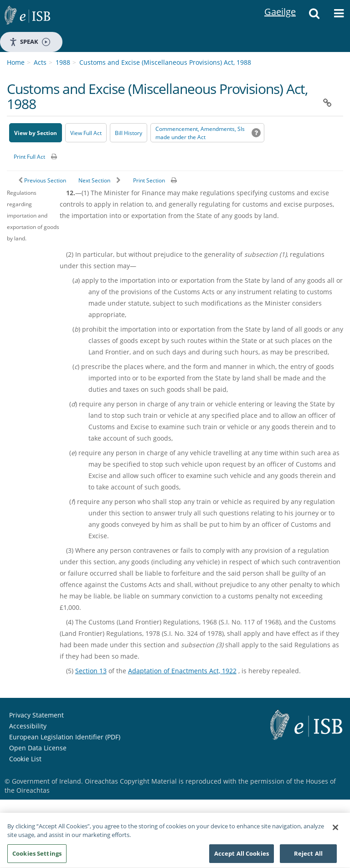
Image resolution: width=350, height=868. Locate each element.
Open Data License (38, 748)
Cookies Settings (37, 857)
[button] (314, 16)
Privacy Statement (36, 715)
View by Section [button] (36, 133)
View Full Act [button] (86, 133)
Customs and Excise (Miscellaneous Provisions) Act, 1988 (165, 62)
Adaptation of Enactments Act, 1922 (182, 671)
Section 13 (91, 671)
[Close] (335, 831)
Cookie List (25, 759)
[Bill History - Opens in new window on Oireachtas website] (129, 133)
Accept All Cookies (242, 857)
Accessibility (28, 726)
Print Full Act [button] (29, 157)
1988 (63, 62)
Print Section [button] (149, 180)
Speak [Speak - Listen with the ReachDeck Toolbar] (30, 42)
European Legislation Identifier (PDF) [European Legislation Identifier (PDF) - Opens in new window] (65, 737)
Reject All (308, 857)
